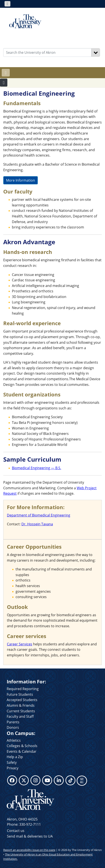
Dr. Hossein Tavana (37, 524)
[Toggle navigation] (7, 4)
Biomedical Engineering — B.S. (37, 468)
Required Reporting (23, 689)
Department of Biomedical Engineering (39, 515)
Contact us (16, 831)
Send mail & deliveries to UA (30, 836)
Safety (12, 762)
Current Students (21, 711)
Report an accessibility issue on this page (29, 850)
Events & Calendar (22, 751)
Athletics (14, 740)
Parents (13, 722)
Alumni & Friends (21, 705)
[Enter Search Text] (47, 52)
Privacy (13, 768)
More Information (21, 180)
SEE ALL (82, 780)
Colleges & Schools (22, 746)
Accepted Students (22, 700)
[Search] (96, 52)
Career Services (20, 644)
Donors (13, 727)
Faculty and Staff (20, 716)
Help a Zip (15, 757)
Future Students (20, 694)
